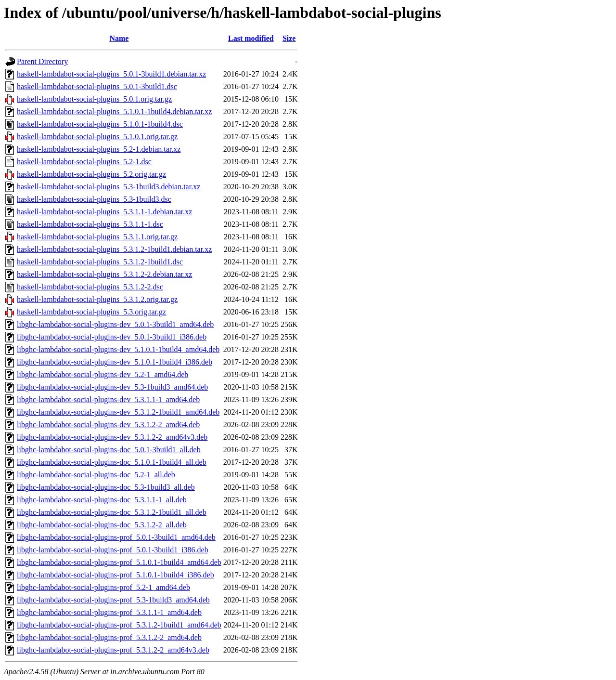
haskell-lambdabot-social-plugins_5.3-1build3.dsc (94, 199)
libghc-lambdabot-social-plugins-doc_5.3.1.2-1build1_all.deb (112, 512)
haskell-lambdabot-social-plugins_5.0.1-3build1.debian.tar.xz (111, 74)
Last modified (251, 38)
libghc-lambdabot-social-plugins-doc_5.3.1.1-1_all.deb (102, 500)
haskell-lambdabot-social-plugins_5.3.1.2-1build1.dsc (100, 262)
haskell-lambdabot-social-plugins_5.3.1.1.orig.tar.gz (97, 237)
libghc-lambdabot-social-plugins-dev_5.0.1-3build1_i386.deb (112, 337)
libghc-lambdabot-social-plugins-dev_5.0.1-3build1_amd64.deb (115, 324)
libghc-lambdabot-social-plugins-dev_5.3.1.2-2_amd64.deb (108, 425)
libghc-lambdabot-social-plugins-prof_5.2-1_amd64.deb (103, 587)
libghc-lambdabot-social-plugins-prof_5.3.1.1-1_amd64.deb (109, 612)
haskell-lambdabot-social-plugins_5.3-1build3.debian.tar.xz (109, 187)
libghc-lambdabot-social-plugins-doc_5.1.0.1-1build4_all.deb (112, 462)
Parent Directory (42, 61)
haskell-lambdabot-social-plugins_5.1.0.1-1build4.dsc (100, 124)
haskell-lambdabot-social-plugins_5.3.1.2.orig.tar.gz (97, 299)
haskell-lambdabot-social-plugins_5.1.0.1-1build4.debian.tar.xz (114, 111)
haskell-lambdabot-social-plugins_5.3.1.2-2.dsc (90, 287)
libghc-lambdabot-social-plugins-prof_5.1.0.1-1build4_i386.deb (115, 575)
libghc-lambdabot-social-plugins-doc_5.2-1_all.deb (96, 475)
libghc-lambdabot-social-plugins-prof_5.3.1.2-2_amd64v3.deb (113, 650)
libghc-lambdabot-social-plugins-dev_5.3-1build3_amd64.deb (112, 387)
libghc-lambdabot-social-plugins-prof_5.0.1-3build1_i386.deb (113, 550)
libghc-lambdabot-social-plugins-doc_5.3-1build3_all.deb (106, 487)
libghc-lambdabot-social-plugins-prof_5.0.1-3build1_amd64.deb (116, 537)
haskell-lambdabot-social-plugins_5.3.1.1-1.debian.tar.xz (104, 212)
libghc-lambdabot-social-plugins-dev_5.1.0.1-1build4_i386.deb (115, 362)
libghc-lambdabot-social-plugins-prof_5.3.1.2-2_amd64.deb (109, 637)
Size (289, 38)
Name (119, 38)
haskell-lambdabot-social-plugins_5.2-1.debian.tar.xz (99, 149)
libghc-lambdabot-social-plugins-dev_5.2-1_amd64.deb (103, 374)
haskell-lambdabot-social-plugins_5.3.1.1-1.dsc (90, 224)
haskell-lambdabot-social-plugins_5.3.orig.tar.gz (91, 312)
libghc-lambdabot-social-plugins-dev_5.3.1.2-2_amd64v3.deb (112, 437)
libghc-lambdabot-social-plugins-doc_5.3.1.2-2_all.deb (102, 525)
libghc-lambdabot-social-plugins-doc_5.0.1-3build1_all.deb (109, 450)
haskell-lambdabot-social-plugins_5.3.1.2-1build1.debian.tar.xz (114, 249)
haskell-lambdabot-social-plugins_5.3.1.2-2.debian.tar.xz (104, 274)
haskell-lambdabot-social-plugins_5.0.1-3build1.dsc (97, 86)
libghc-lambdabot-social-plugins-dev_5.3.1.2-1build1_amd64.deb (118, 412)
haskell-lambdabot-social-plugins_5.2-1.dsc (84, 162)
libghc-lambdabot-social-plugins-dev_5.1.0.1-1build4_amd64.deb (118, 349)
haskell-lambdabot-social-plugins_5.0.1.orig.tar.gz (94, 99)
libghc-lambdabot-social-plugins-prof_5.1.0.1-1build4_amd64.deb (119, 562)
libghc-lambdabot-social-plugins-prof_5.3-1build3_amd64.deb (113, 600)
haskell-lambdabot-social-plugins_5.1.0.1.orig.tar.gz (97, 137)
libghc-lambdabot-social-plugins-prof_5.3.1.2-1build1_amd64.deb (119, 625)
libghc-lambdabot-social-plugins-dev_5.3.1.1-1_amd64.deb (108, 399)
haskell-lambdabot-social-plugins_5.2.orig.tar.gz (91, 174)
